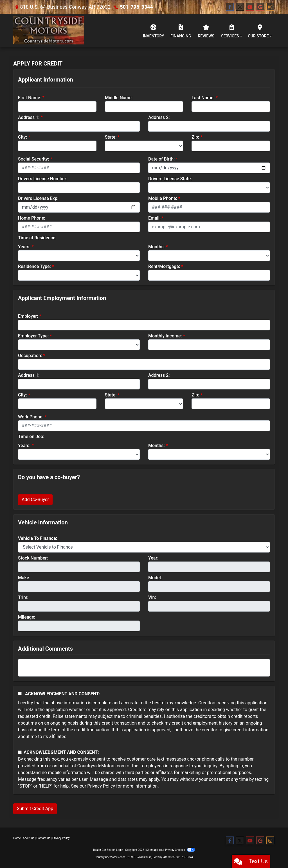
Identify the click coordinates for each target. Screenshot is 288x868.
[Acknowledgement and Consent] (20, 694)
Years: (24, 247)
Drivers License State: (170, 179)
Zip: (195, 137)
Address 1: (29, 117)
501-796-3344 (136, 7)
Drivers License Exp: (38, 198)
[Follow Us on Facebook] (230, 7)
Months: (157, 247)
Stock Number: (33, 558)
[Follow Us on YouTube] (250, 7)
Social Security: (34, 159)
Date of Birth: (161, 159)
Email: (154, 218)
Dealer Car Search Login (108, 850)
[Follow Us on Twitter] (240, 7)
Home (17, 838)
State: (111, 137)
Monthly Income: (165, 336)
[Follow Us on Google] (260, 7)
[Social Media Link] (270, 7)
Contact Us (43, 838)
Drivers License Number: (43, 179)
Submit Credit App (35, 809)
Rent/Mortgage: (164, 266)
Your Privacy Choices (177, 850)
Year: (153, 558)
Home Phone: (32, 218)
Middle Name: (119, 98)
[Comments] (144, 668)
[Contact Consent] (20, 752)
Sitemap (151, 850)
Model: (155, 578)
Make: (24, 578)
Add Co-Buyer (35, 500)
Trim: (23, 597)
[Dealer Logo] (49, 30)
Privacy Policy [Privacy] (61, 838)
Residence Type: (34, 266)
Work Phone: (31, 417)
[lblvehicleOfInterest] (144, 547)
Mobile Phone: (163, 198)
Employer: (28, 316)
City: (22, 137)
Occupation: (30, 356)
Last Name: (203, 98)
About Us (29, 838)
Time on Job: (31, 437)
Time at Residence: (37, 238)
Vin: (152, 597)
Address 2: (159, 117)
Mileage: (27, 617)
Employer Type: (33, 336)
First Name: (30, 98)
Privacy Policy (101, 786)
